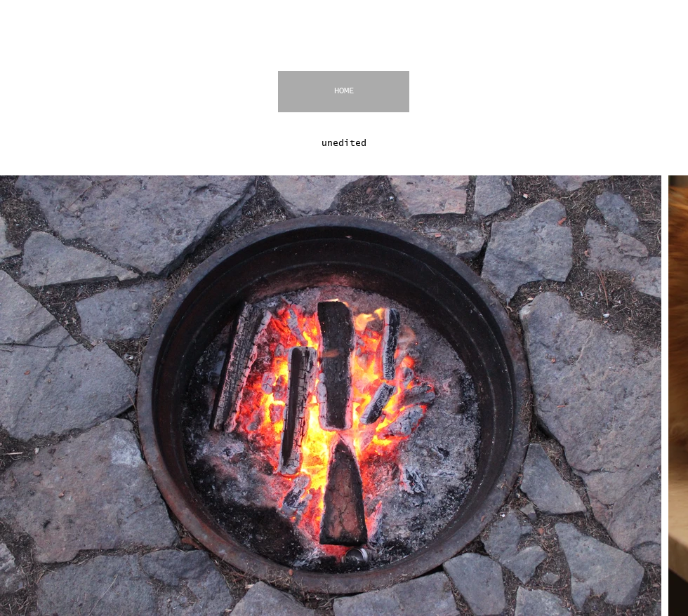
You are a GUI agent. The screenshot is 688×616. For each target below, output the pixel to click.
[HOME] (344, 92)
